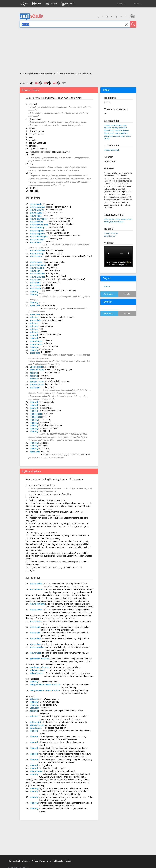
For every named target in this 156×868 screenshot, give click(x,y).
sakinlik (47, 416)
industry (37, 228)
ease (125, 125)
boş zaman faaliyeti (38, 143)
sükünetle (44, 446)
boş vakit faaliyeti (54, 210)
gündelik (33, 140)
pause (117, 136)
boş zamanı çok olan (52, 411)
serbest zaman (56, 320)
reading (37, 268)
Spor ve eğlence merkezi (55, 262)
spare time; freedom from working (45, 538)
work (117, 150)
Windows (26, 861)
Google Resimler (111, 233)
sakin (42, 294)
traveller (37, 240)
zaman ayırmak (48, 305)
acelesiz (43, 332)
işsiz (31, 137)
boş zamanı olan (47, 378)
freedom (108, 128)
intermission (109, 131)
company (38, 265)
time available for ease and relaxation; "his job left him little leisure (59, 535)
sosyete (46, 405)
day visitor (38, 219)
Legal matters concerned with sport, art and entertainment (56, 568)
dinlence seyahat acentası (69, 236)
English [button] (135, 4)
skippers (37, 234)
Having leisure (45, 765)
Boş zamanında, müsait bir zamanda (58, 317)
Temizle (127, 294)
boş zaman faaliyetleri (61, 207)
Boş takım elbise (52, 271)
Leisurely (34, 708)
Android (17, 861)
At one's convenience (49, 699)
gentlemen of (39, 667)
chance (107, 125)
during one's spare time (56, 725)
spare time (35, 305)
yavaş (42, 303)
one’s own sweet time (119, 133)
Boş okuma (52, 268)
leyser (33, 570)
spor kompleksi (51, 367)
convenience (116, 125)
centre (36, 213)
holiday (115, 128)
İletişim (68, 861)
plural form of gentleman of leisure (66, 667)
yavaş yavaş (45, 376)
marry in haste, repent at (45, 685)
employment (109, 150)
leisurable (44, 708)
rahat (32, 155)
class (36, 216)
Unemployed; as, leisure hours (44, 533)
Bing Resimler (110, 236)
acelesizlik (34, 191)
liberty (107, 133)
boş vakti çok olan (47, 402)
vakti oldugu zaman (61, 381)
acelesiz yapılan (51, 346)
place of (37, 370)
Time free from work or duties (42, 485)
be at (36, 728)
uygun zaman (38, 131)
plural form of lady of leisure (63, 670)
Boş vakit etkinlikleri (55, 250)
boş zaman (37, 119)
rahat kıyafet (48, 285)
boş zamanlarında (53, 384)
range (128, 136)
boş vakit (33, 104)
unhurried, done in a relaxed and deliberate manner (66, 788)
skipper (37, 231)
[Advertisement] (78, 51)
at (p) (35, 722)
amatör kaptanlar (61, 233)
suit (35, 271)
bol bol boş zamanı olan (50, 335)
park (36, 204)
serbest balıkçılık (63, 221)
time (35, 242)
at (34, 317)
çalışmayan (47, 408)
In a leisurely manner (49, 682)
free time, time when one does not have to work (63, 644)
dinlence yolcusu (57, 239)
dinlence (34, 188)
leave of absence (122, 131)
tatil (31, 173)
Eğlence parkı (49, 204)
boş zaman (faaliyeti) (61, 152)
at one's (37, 382)
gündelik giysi (48, 288)
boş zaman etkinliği (55, 253)
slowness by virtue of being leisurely (60, 771)
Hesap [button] (119, 4)
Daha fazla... (109, 294)
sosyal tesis (58, 213)
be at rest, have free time (56, 728)
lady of (36, 673)
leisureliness (36, 341)
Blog (49, 861)
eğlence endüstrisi (57, 227)
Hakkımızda (58, 861)
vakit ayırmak (47, 314)
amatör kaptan (60, 230)
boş (32, 164)
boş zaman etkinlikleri (56, 276)
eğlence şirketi (53, 265)
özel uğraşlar (52, 273)
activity (37, 210)
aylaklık (40, 134)
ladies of (37, 670)
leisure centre (120, 219)
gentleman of (39, 659)
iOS (10, 861)
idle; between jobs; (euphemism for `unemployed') (64, 722)
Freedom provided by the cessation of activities (50, 494)
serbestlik (33, 146)
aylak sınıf (48, 216)
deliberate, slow (50, 705)
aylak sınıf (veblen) (77, 279)
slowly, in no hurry (51, 702)
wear (35, 286)
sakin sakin (44, 449)
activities (37, 207)
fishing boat (39, 225)
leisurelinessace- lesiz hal (51, 425)
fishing (36, 222)
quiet (122, 136)
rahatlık (49, 414)
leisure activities (117, 222)
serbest (32, 128)
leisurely (34, 292)
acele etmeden (46, 326)
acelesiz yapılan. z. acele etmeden (61, 291)
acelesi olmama (40, 149)
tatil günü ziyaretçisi (65, 218)
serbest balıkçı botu (65, 224)
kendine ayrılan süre (52, 282)
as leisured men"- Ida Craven (52, 768)
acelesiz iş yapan (50, 428)
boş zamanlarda (53, 373)
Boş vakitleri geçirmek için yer (59, 370)
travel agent (39, 237)
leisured (34, 335)
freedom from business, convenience (49, 500)
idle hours (123, 128)
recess (107, 138)
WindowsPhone (38, 861)
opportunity (109, 136)
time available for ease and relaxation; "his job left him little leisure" (59, 524)
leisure (107, 286)
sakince (47, 419)
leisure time (109, 219)
